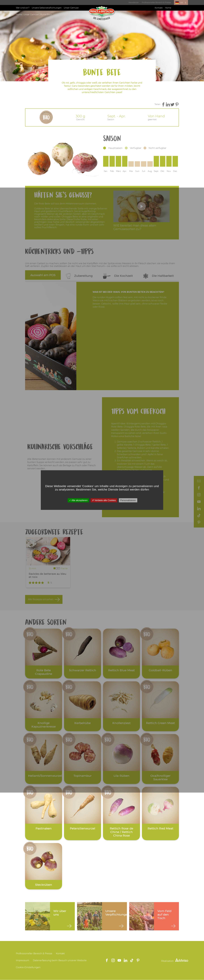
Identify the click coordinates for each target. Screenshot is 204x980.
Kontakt (159, 8)
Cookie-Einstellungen (28, 967)
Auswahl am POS (43, 275)
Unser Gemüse (71, 8)
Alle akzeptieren (78, 500)
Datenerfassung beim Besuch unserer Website (60, 960)
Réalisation (175, 961)
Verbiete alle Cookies (104, 500)
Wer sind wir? (23, 8)
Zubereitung (79, 276)
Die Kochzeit (118, 276)
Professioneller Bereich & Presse (156, 2)
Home (168, 8)
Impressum (23, 960)
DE (182, 3)
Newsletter (134, 2)
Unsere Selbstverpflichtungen (47, 8)
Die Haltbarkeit (158, 276)
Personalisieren (128, 500)
